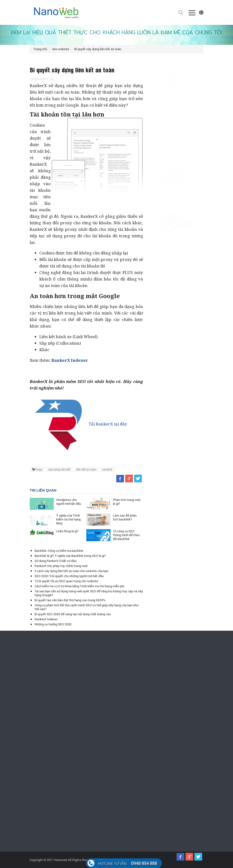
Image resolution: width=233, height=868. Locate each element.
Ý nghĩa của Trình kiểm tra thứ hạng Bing (68, 519)
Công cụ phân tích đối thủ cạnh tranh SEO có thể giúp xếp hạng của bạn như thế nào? (86, 607)
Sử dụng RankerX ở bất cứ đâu (55, 561)
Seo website (61, 49)
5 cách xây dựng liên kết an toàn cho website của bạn (71, 571)
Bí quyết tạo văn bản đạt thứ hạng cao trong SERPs (70, 600)
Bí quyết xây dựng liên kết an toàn (98, 49)
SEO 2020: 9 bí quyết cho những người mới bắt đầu (69, 576)
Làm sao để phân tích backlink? (125, 517)
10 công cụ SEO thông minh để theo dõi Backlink (126, 535)
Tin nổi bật (161, 63)
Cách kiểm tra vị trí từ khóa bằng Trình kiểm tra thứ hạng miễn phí (79, 586)
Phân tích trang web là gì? (127, 502)
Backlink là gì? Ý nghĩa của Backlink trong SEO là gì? (70, 556)
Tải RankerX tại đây (78, 424)
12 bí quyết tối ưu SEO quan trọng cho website (66, 581)
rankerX (107, 469)
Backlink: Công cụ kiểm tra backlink (59, 551)
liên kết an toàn (86, 469)
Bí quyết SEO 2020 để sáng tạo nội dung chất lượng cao (73, 614)
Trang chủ (40, 49)
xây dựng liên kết (59, 469)
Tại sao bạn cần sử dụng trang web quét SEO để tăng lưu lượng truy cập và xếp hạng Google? (89, 593)
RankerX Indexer (46, 619)
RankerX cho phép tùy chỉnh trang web (61, 566)
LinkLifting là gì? (67, 531)
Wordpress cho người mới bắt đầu (69, 502)
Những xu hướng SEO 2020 (53, 624)
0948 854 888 (128, 863)
